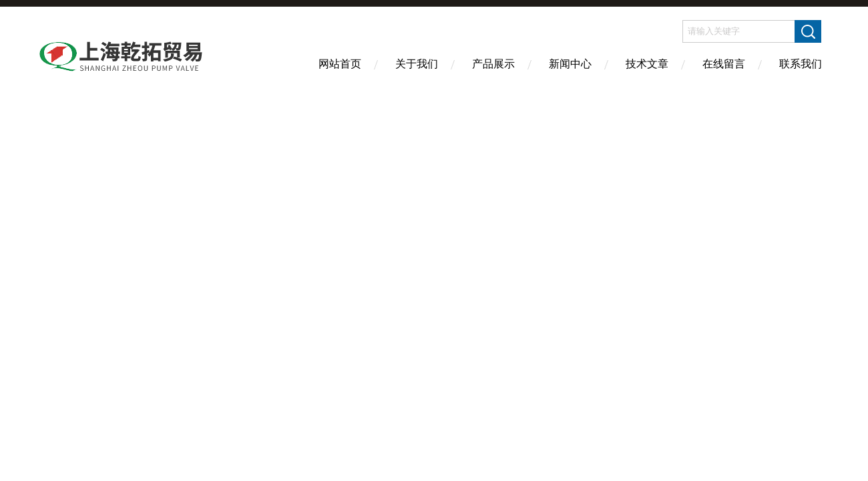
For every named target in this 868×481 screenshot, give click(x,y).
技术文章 (647, 64)
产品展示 (493, 64)
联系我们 (801, 64)
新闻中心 (570, 64)
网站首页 (340, 64)
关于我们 (417, 64)
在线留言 (724, 64)
